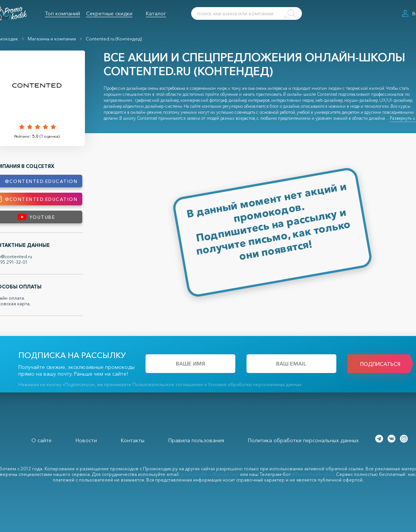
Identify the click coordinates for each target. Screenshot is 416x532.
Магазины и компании (52, 39)
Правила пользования (196, 440)
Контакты (133, 440)
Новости (86, 440)
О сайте (42, 440)
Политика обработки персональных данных (303, 440)
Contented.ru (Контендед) (114, 39)
